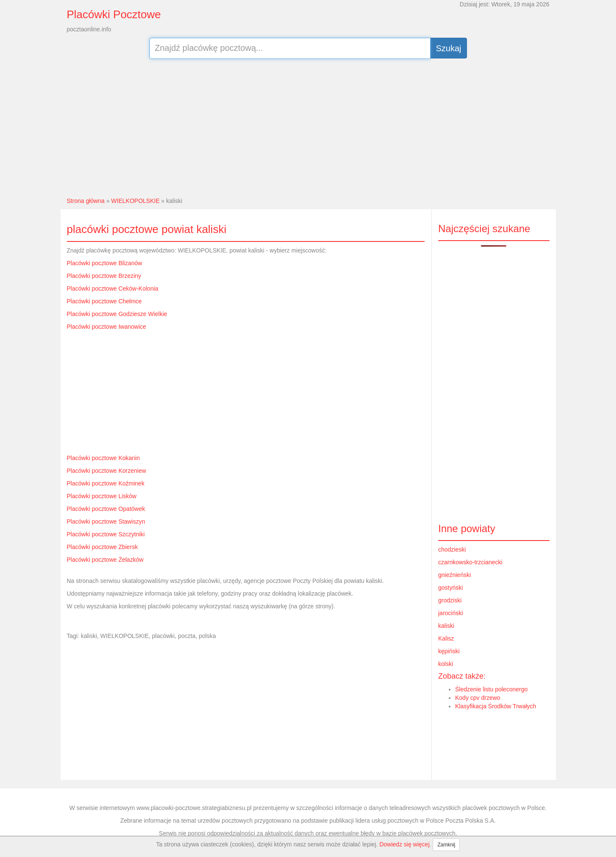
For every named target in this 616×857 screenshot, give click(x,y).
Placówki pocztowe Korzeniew (107, 471)
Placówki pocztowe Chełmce (104, 301)
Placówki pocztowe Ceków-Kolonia (113, 288)
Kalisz (446, 638)
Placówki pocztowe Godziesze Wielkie (117, 314)
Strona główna (86, 201)
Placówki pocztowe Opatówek (106, 509)
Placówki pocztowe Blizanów (105, 263)
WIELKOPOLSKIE (135, 201)
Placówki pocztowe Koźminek (106, 483)
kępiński (449, 651)
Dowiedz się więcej (404, 844)
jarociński (450, 613)
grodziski (450, 600)
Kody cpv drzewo (478, 698)
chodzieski (452, 549)
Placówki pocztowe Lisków (102, 496)
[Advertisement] (308, 127)
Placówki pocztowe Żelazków (105, 560)
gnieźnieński (454, 575)
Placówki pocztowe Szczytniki (106, 534)
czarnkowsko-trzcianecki (470, 562)
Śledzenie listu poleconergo (491, 689)
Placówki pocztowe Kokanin (104, 458)
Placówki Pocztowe (114, 14)
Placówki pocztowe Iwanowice (107, 327)
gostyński (450, 588)
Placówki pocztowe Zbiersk (102, 547)
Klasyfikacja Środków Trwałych (496, 706)
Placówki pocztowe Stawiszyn (106, 521)
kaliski (446, 626)
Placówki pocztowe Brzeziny (104, 276)
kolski (446, 664)
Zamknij (446, 845)
